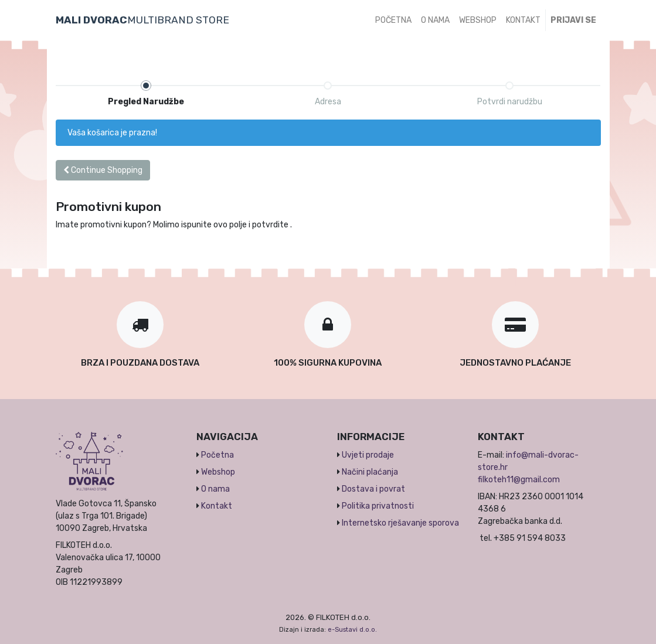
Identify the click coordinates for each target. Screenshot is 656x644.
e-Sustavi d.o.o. (352, 630)
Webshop (218, 472)
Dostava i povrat (373, 489)
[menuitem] (393, 20)
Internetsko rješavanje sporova (400, 523)
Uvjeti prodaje (368, 455)
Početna (217, 455)
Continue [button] (103, 170)
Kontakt (217, 506)
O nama (215, 489)
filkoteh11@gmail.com (519, 480)
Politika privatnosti (378, 506)
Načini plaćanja (370, 472)
